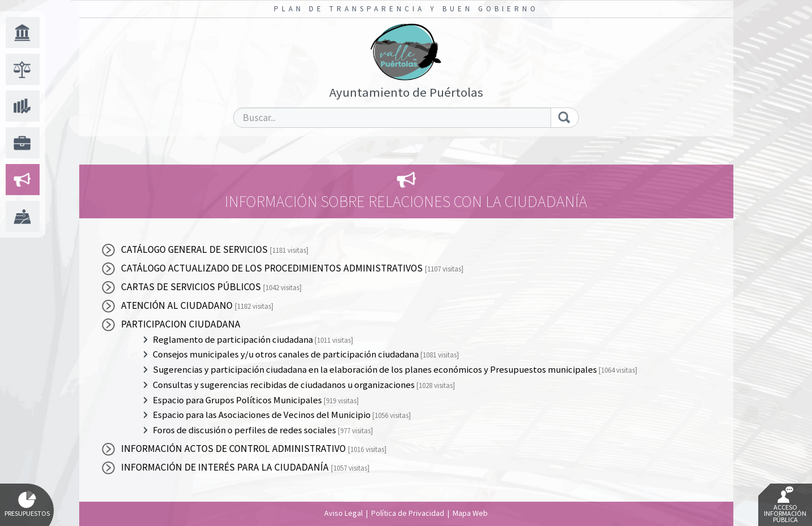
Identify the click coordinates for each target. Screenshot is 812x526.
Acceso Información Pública (785, 505)
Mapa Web (470, 513)
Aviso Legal (343, 513)
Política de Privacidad (408, 513)
